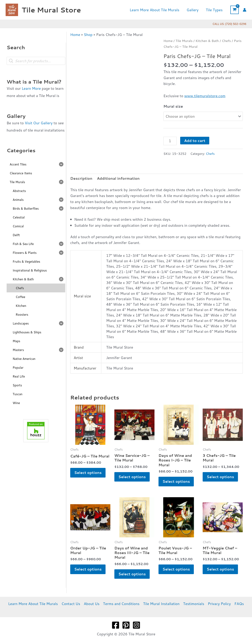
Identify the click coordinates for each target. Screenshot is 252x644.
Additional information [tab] (118, 178)
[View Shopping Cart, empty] (235, 10)
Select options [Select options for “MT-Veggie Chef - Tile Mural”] (220, 569)
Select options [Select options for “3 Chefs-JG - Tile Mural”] (220, 477)
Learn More (31, 88)
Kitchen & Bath (207, 41)
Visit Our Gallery (39, 123)
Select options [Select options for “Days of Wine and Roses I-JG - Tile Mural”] (176, 481)
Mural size (173, 106)
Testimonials (194, 604)
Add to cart (195, 141)
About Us (91, 604)
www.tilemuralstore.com (205, 96)
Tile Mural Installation (161, 604)
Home (75, 35)
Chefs (226, 41)
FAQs (239, 604)
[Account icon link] (245, 10)
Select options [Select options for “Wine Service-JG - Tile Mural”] (132, 477)
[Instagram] (136, 625)
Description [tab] (81, 178)
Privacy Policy (219, 604)
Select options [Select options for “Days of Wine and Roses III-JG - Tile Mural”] (132, 574)
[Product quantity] (170, 141)
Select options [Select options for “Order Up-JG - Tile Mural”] (88, 569)
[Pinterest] (126, 625)
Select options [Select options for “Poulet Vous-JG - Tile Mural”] (176, 569)
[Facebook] (116, 625)
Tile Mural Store (51, 10)
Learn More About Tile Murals (33, 604)
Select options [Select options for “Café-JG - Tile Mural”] (88, 473)
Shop (88, 35)
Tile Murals (184, 41)
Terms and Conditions (121, 604)
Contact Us (71, 604)
